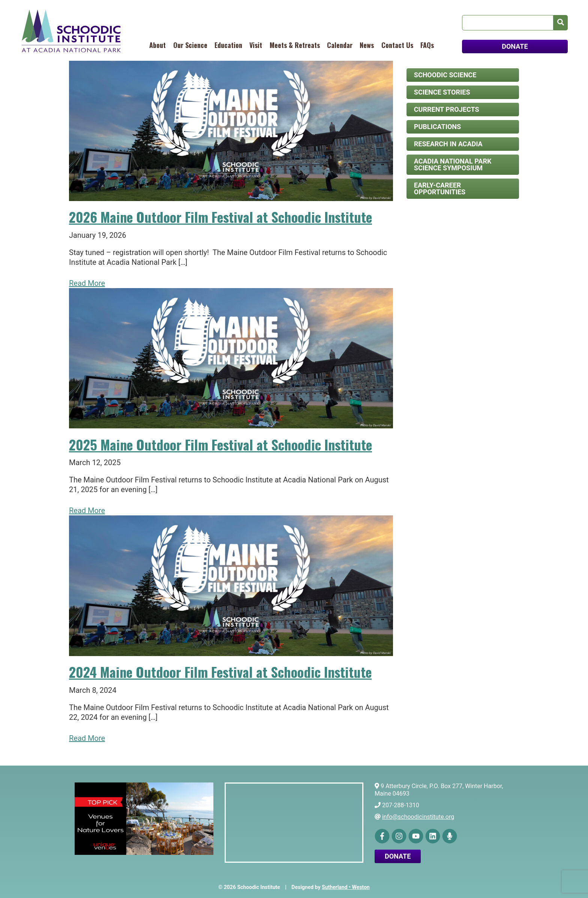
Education (228, 45)
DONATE (515, 46)
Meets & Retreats (295, 45)
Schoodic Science (445, 75)
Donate (398, 856)
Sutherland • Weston (346, 887)
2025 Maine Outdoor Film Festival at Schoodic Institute (220, 444)
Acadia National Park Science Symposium (453, 164)
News (367, 45)
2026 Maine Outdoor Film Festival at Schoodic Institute (220, 217)
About (157, 45)
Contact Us (397, 45)
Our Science (190, 45)
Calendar (340, 45)
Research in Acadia (448, 144)
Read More (87, 283)
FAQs (427, 45)
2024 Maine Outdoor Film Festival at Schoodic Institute (220, 672)
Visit (256, 45)
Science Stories (442, 92)
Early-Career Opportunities (440, 188)
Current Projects (447, 109)
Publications (437, 127)
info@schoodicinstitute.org (418, 817)
